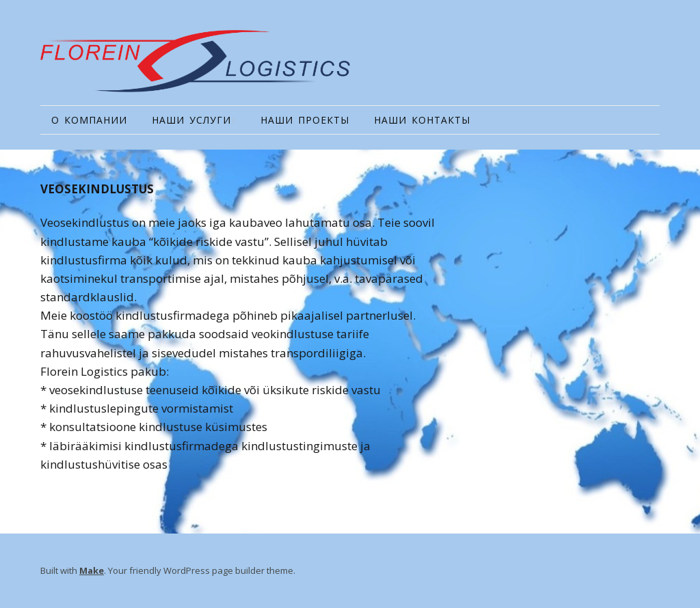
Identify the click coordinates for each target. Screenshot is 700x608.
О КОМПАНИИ (89, 120)
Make (92, 570)
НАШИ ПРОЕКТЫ (305, 120)
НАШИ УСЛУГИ (191, 120)
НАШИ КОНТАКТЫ (422, 120)
